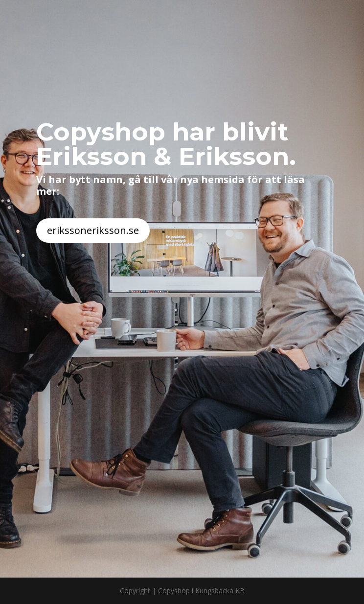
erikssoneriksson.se (93, 230)
